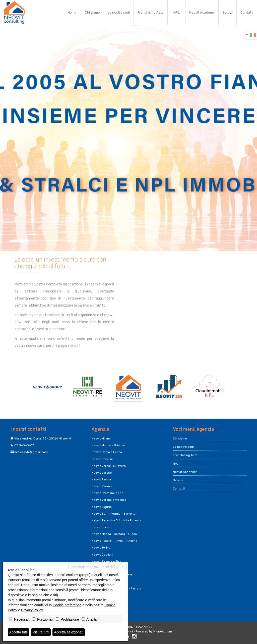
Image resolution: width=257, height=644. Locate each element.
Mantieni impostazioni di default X (98, 567)
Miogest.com (163, 631)
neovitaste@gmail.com (31, 452)
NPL (177, 12)
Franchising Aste (151, 12)
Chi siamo (92, 12)
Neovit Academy (202, 12)
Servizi (228, 12)
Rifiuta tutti (41, 632)
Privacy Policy (32, 610)
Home (72, 12)
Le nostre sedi (119, 12)
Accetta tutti (18, 632)
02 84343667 (24, 445)
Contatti (247, 12)
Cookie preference (67, 605)
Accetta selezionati (69, 632)
